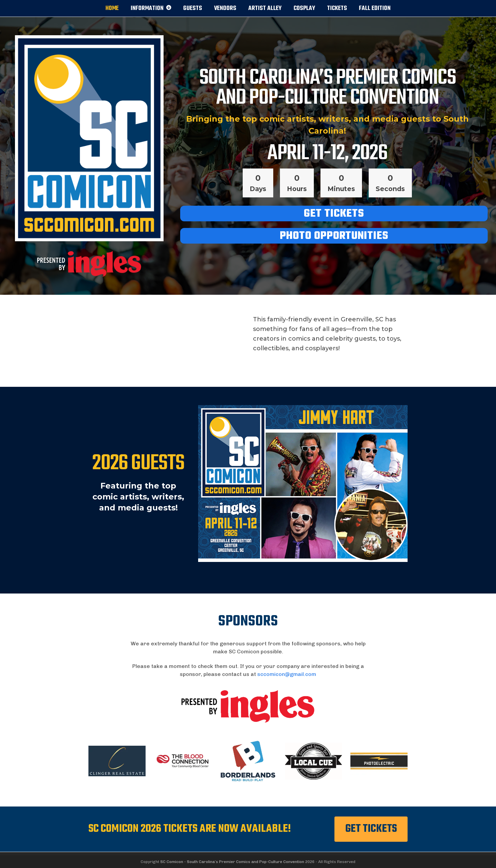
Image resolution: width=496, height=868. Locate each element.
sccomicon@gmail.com (287, 674)
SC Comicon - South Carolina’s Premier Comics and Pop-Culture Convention (232, 862)
